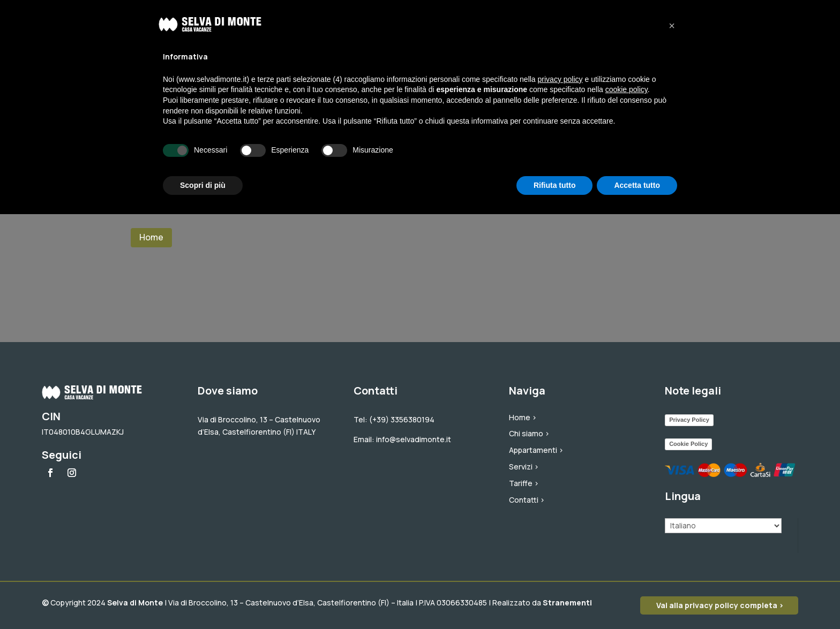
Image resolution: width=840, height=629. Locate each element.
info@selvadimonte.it (414, 439)
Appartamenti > (536, 450)
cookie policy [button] (627, 89)
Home (151, 237)
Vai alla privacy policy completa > (720, 605)
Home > (523, 417)
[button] (672, 26)
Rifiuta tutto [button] (555, 185)
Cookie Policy (688, 444)
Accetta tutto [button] (637, 185)
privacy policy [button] (560, 79)
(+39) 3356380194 (402, 419)
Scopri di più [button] (203, 185)
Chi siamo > (529, 433)
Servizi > (524, 467)
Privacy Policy (689, 420)
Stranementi (567, 603)
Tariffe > (524, 483)
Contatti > (527, 500)
